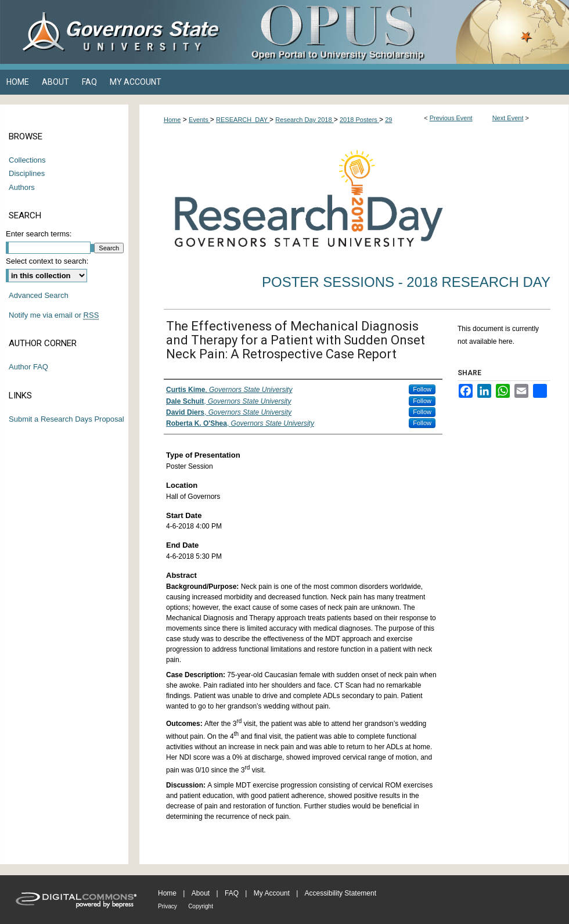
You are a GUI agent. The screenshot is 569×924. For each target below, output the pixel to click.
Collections (27, 160)
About (201, 893)
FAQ (232, 893)
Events (199, 120)
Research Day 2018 (304, 120)
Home (172, 120)
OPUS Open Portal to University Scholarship (401, 32)
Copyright (201, 906)
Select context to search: (47, 261)
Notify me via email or (54, 315)
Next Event (508, 118)
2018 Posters (359, 120)
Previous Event (451, 118)
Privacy (168, 906)
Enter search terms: (39, 234)
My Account (272, 893)
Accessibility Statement (341, 893)
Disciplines (27, 173)
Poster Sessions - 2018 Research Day (406, 282)
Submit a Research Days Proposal (66, 419)
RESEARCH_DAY (243, 120)
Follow (422, 389)
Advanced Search (39, 295)
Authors (22, 187)
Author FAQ (28, 367)
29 (388, 120)
